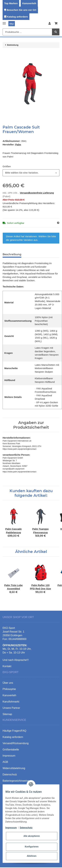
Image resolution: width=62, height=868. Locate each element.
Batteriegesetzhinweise (16, 781)
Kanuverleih (29, 3)
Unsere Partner (11, 708)
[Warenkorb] (56, 24)
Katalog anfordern (17, 17)
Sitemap (7, 714)
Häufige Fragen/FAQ (14, 731)
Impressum (11, 828)
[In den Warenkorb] (5, 54)
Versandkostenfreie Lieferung (37, 193)
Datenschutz (26, 828)
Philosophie (9, 689)
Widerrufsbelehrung (14, 768)
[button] (50, 24)
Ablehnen (32, 856)
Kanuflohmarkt (11, 702)
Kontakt (7, 666)
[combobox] (31, 173)
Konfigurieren (32, 847)
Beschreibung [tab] (12, 254)
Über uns (8, 683)
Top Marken (11, 3)
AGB (5, 762)
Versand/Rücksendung (16, 743)
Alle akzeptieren (32, 836)
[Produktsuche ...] (27, 32)
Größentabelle (11, 750)
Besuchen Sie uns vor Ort (21, 10)
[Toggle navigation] (4, 22)
